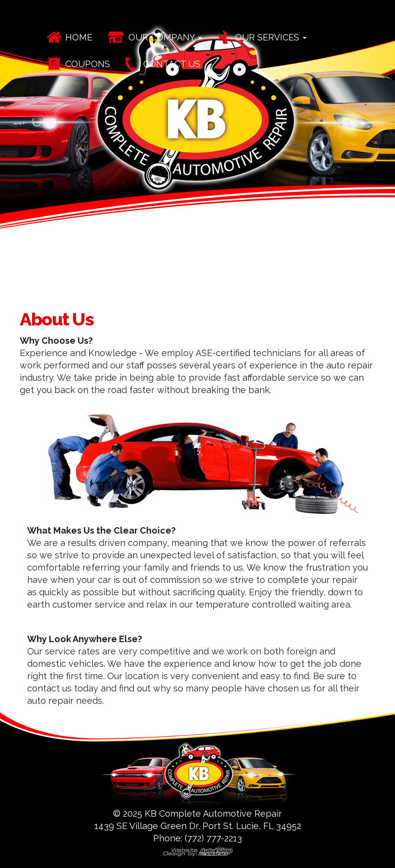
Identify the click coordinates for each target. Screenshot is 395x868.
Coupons (88, 64)
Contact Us (172, 64)
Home (79, 37)
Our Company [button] (165, 37)
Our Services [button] (271, 37)
